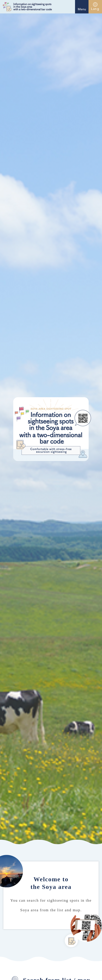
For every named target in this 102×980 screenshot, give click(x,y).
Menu (82, 6)
